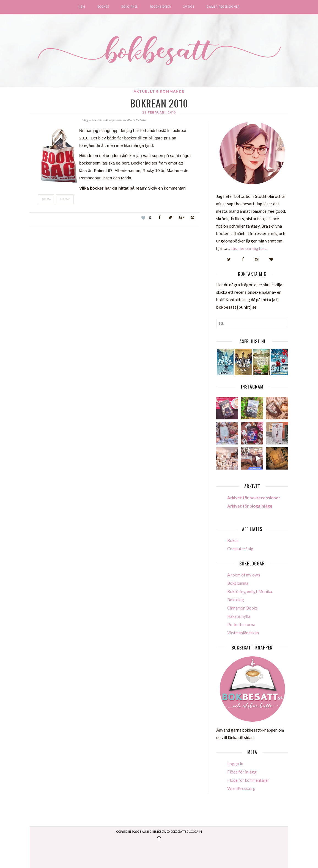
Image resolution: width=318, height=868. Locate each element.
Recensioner (160, 7)
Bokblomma (238, 583)
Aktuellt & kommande (159, 91)
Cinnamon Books (242, 608)
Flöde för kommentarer (248, 780)
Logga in (235, 764)
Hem (82, 7)
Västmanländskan (243, 633)
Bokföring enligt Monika (250, 591)
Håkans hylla (239, 616)
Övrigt (189, 7)
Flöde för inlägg (242, 772)
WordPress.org (241, 788)
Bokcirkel (130, 7)
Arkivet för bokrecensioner (254, 498)
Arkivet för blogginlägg (250, 506)
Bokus (233, 540)
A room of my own (244, 575)
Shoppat (65, 199)
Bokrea (46, 199)
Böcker (103, 7)
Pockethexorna (241, 624)
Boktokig (236, 600)
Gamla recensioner (223, 7)
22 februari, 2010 (159, 113)
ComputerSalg (240, 549)
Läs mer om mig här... (249, 248)
